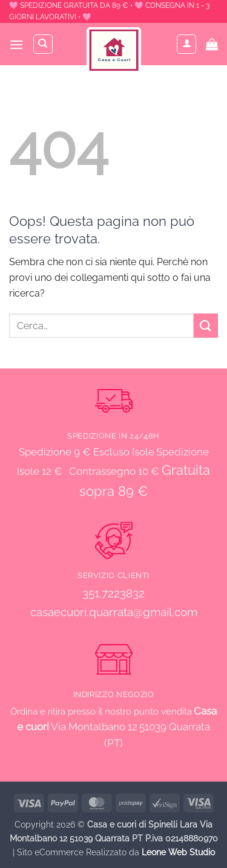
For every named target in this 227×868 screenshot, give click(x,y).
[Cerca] (43, 44)
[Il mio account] (186, 44)
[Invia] (206, 325)
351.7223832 (113, 593)
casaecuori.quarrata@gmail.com (114, 612)
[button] (16, 44)
